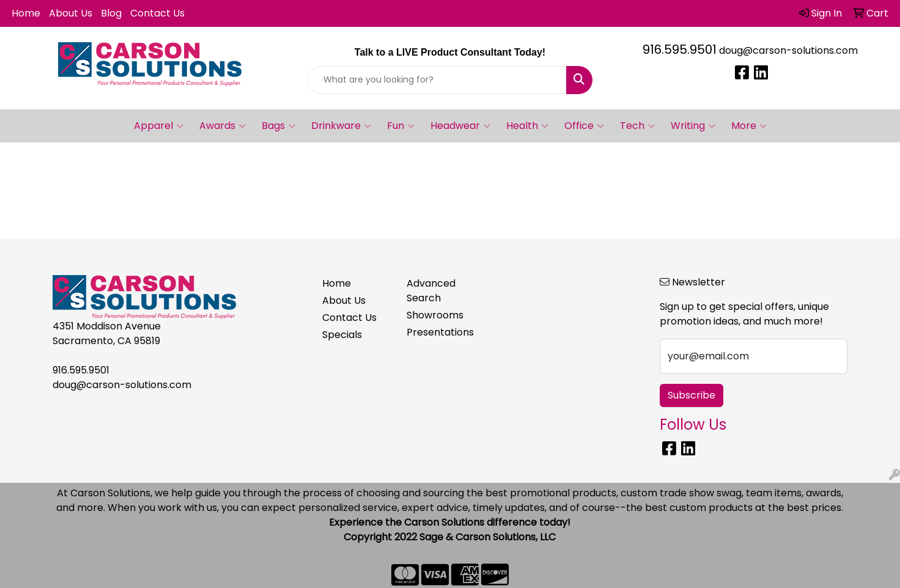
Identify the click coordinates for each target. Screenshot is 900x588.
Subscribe (692, 395)
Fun (401, 126)
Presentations (440, 332)
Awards (223, 126)
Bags (278, 126)
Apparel (159, 126)
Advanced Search (431, 291)
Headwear (460, 126)
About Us (71, 13)
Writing (693, 126)
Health (527, 126)
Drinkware (341, 126)
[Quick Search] (437, 80)
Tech (637, 126)
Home (26, 13)
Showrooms (435, 315)
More (749, 126)
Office (584, 126)
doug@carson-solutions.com (788, 50)
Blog (111, 13)
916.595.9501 (680, 50)
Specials (342, 335)
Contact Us (157, 13)
